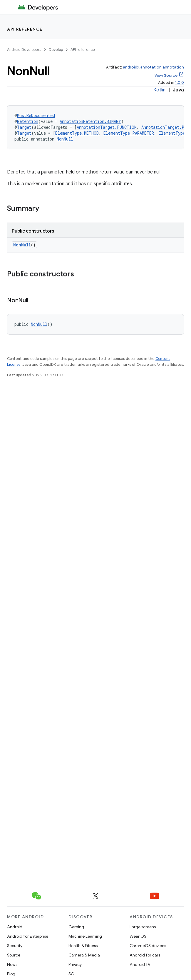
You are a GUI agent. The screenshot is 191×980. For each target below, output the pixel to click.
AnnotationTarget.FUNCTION (107, 127)
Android (15, 927)
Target (24, 127)
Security (15, 946)
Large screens (143, 927)
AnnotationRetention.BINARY (90, 121)
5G (71, 974)
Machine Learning (85, 936)
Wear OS (138, 936)
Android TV (140, 964)
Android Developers (24, 50)
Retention (28, 121)
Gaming (76, 927)
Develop (56, 50)
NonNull (65, 139)
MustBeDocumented (36, 115)
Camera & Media (84, 955)
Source (14, 955)
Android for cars (145, 955)
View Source (166, 75)
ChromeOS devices (148, 946)
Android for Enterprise (28, 936)
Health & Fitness (83, 946)
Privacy (75, 964)
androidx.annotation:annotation (153, 67)
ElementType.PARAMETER (129, 133)
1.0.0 (180, 82)
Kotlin (159, 90)
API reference (25, 29)
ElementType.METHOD (77, 133)
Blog (11, 974)
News (12, 964)
